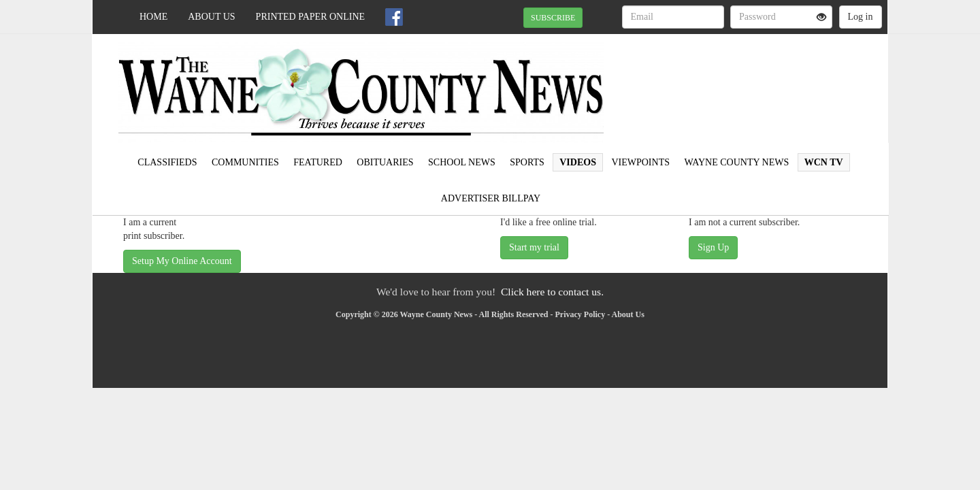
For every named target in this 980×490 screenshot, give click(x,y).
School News (462, 162)
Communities (245, 162)
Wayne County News (736, 162)
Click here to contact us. (552, 292)
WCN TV (824, 162)
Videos (578, 162)
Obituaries (385, 162)
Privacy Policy (581, 314)
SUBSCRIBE (553, 18)
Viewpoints (640, 162)
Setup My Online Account (182, 261)
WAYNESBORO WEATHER (763, 82)
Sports (527, 162)
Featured (318, 162)
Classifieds (167, 162)
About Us (211, 17)
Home (153, 17)
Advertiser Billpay (491, 198)
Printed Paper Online (311, 17)
